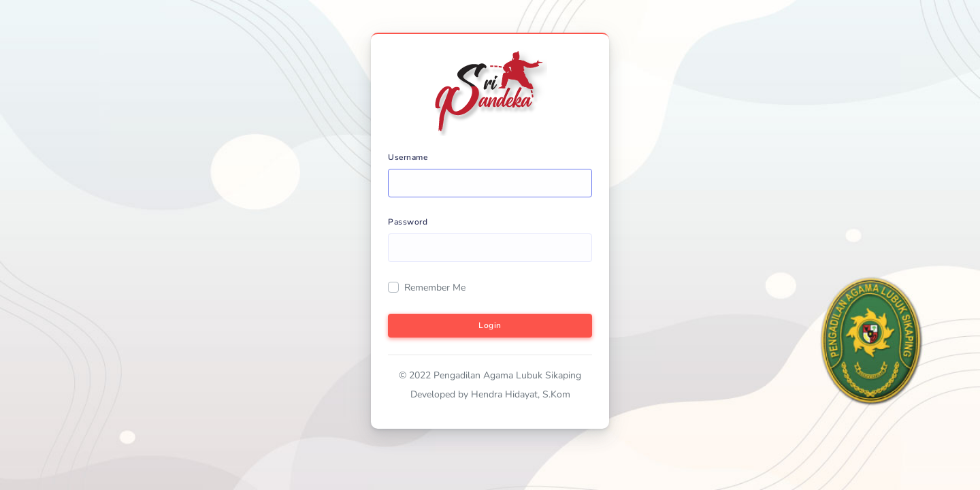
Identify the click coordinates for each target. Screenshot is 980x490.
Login (490, 325)
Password (408, 222)
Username (408, 157)
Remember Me (435, 288)
